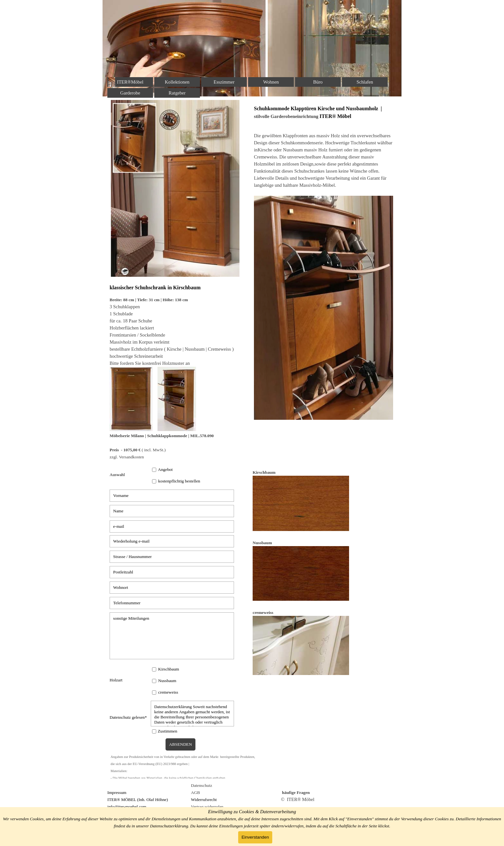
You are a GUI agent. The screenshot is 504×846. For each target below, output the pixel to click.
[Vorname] (172, 496)
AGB (195, 792)
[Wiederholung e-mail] (172, 541)
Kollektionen (177, 82)
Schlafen (365, 82)
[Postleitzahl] (172, 572)
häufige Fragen (296, 792)
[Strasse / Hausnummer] (172, 557)
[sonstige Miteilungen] (172, 636)
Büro (318, 82)
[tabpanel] (180, 372)
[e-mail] (172, 526)
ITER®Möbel (130, 82)
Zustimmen (168, 731)
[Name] (172, 511)
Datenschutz (202, 785)
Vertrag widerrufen (207, 807)
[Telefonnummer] (172, 603)
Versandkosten (131, 457)
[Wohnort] (172, 588)
